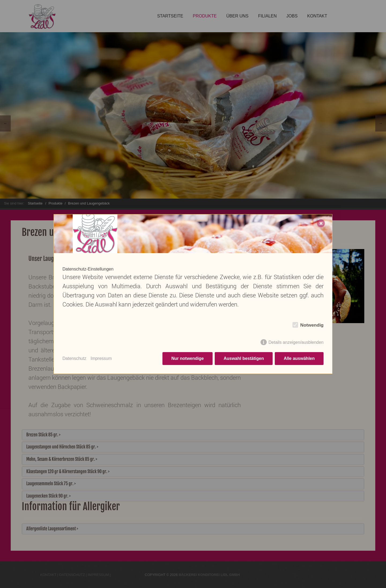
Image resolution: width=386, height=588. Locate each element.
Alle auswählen (299, 358)
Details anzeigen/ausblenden (296, 342)
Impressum (101, 358)
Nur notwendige (188, 358)
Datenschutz (74, 358)
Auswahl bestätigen (244, 358)
